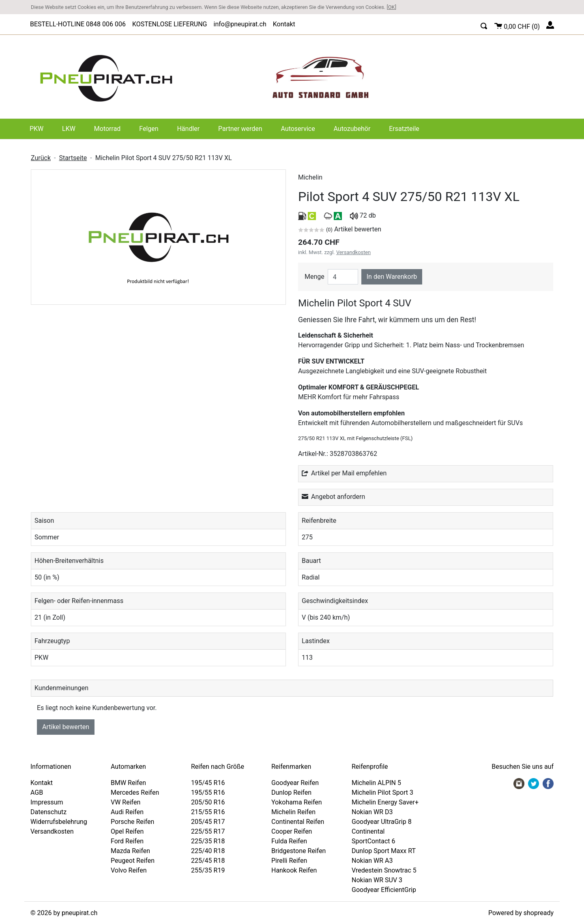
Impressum (47, 802)
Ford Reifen (127, 841)
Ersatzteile (404, 129)
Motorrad (107, 129)
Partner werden (240, 129)
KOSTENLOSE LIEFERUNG (170, 24)
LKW (69, 129)
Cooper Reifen (292, 831)
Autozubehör (352, 129)
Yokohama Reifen (297, 802)
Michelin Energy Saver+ (385, 802)
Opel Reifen (127, 831)
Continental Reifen (298, 822)
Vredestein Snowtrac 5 (384, 870)
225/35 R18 (208, 841)
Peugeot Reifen (133, 861)
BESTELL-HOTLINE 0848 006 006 (78, 24)
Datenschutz (48, 812)
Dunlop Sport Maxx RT (384, 851)
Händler (188, 129)
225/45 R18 (208, 861)
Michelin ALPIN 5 (376, 783)
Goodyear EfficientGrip (384, 890)
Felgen (149, 129)
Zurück (41, 158)
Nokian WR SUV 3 (377, 880)
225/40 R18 (208, 851)
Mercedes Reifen (135, 792)
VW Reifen (126, 802)
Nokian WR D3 (372, 812)
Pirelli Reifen (289, 861)
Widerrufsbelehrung (59, 822)
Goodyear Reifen (295, 783)
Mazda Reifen (130, 851)
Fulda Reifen (289, 841)
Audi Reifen (127, 812)
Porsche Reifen (132, 822)
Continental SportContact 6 (374, 836)
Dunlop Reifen (291, 792)
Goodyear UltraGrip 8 (382, 822)
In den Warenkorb (392, 277)
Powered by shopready (521, 913)
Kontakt (284, 24)
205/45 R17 (208, 822)
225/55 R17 (208, 831)
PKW (36, 129)
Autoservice (298, 129)
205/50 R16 (208, 802)
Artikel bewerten (66, 727)
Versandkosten (353, 252)
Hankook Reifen (294, 870)
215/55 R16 (208, 812)
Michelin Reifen (293, 812)
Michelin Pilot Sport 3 (382, 792)
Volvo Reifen (129, 870)
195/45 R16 (208, 783)
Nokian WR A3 (372, 861)
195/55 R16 (208, 792)
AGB (37, 792)
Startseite (73, 158)
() (517, 25)
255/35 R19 (208, 870)
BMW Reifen (128, 783)
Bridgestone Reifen (298, 851)
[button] (484, 25)
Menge (315, 277)
